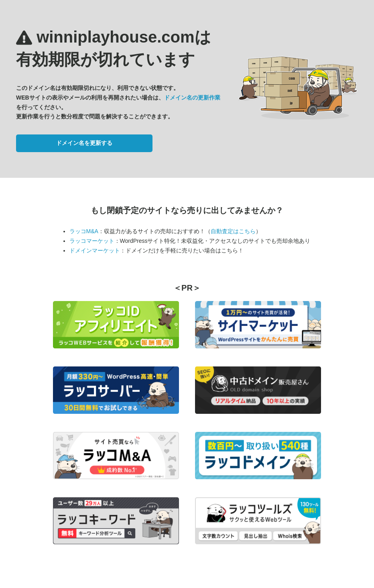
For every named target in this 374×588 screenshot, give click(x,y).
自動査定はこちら (233, 231)
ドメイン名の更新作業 (192, 98)
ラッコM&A (84, 231)
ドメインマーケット (95, 250)
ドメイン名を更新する (84, 143)
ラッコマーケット (92, 241)
